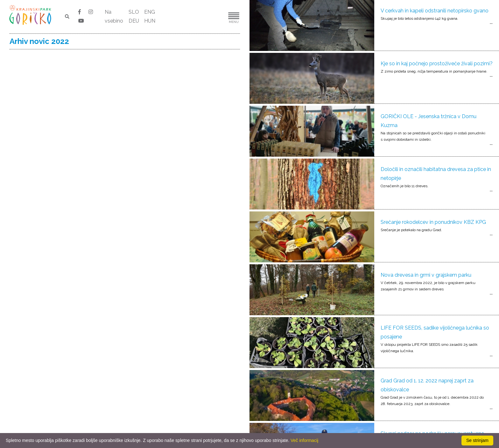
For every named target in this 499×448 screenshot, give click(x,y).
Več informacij (304, 440)
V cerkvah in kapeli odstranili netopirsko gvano (435, 11)
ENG (150, 12)
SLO (134, 12)
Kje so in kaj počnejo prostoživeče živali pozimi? (437, 64)
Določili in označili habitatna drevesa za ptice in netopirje (436, 174)
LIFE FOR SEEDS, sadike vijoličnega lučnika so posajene (435, 332)
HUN (150, 21)
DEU (134, 21)
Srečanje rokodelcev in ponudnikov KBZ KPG (433, 222)
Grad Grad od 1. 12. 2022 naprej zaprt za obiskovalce (427, 385)
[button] (214, 17)
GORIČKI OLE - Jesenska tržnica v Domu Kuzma (429, 121)
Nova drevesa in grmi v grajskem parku (426, 275)
